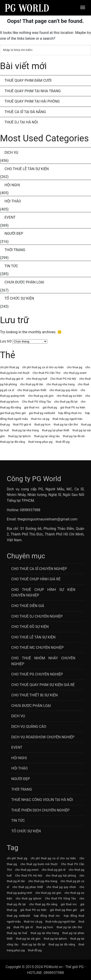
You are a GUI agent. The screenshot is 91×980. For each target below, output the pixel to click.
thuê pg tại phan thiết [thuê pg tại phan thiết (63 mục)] (56, 430)
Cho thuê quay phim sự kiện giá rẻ (43, 685)
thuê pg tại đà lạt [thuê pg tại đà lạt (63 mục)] (74, 436)
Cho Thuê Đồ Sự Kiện (30, 627)
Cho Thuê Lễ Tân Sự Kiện (27, 169)
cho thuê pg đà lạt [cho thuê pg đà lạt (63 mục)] (66, 402)
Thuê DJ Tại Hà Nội (21, 122)
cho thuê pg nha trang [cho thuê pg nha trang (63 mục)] (61, 384)
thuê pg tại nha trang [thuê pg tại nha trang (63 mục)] (25, 430)
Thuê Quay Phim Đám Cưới (28, 80)
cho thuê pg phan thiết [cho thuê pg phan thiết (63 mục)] (32, 390)
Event (10, 217)
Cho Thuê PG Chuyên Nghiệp (37, 674)
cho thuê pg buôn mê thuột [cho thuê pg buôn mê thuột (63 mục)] (39, 864)
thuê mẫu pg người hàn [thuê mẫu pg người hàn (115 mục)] (67, 419)
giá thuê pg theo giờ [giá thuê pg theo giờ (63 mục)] (13, 413)
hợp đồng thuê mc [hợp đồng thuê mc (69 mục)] (70, 413)
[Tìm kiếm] (45, 50)
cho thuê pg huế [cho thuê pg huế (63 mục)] (37, 379)
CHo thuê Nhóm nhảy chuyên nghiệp (43, 661)
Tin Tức (11, 266)
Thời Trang (15, 250)
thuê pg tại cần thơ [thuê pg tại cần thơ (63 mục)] (66, 424)
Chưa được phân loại (24, 282)
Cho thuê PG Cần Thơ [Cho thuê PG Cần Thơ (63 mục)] (47, 373)
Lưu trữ (6, 341)
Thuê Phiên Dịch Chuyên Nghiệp (40, 810)
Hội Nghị (12, 185)
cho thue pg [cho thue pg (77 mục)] (75, 367)
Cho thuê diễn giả (28, 606)
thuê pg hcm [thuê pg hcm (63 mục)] (42, 424)
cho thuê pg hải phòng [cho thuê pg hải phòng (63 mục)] (61, 876)
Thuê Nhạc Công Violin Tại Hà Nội (42, 800)
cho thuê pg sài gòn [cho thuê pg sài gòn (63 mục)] (41, 396)
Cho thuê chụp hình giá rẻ (36, 579)
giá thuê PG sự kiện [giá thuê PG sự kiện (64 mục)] (73, 407)
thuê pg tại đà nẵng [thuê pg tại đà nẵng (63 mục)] (13, 442)
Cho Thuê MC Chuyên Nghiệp (38, 648)
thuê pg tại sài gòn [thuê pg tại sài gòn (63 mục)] (28, 939)
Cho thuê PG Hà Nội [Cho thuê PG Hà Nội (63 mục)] (63, 379)
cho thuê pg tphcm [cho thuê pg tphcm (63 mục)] (29, 898)
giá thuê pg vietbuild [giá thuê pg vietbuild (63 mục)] (42, 413)
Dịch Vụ (11, 152)
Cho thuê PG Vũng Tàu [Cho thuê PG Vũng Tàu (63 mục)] (36, 402)
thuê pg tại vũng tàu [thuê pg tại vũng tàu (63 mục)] (47, 436)
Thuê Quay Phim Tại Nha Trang (33, 91)
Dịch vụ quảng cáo (29, 727)
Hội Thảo (13, 201)
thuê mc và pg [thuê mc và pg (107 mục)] (40, 419)
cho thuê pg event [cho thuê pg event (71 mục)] (75, 373)
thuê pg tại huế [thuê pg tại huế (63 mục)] (17, 933)
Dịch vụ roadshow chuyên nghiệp (43, 737)
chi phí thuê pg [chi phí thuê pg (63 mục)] (10, 367)
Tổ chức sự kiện (19, 298)
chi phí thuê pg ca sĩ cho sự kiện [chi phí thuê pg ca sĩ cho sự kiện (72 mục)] (43, 367)
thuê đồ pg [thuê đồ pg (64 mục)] (63, 442)
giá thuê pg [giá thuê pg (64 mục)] (50, 407)
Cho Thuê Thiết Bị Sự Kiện (34, 695)
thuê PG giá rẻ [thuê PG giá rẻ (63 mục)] (22, 424)
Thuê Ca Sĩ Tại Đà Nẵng (25, 112)
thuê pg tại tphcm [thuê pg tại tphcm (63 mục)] (19, 436)
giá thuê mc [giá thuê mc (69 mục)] (32, 407)
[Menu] (83, 7)
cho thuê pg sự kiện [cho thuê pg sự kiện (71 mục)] (69, 396)
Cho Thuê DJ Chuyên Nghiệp (37, 616)
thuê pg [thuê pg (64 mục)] (5, 424)
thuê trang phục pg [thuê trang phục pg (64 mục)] (40, 442)
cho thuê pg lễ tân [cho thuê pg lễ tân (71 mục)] (32, 384)
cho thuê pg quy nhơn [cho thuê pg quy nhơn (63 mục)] (63, 390)
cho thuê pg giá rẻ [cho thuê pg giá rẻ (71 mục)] (12, 379)
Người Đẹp (14, 233)
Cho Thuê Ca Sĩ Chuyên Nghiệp (39, 569)
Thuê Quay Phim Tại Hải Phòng (32, 101)
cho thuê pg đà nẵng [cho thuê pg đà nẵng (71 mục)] (43, 904)
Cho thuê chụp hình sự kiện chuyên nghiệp (43, 593)
